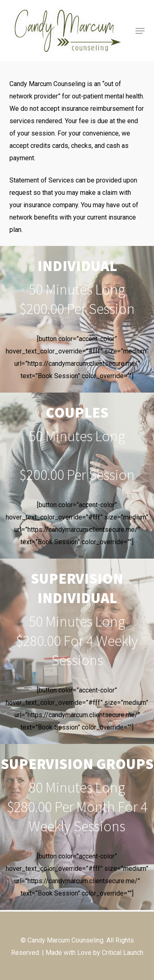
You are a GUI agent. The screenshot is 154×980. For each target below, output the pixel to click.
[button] (140, 31)
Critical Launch (123, 953)
